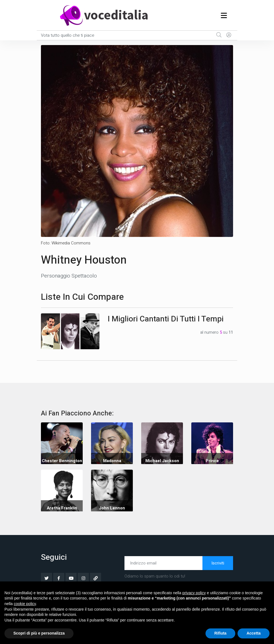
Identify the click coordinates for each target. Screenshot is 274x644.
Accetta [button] (254, 633)
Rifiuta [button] (221, 633)
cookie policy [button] (25, 604)
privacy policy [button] (194, 593)
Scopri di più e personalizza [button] (39, 633)
